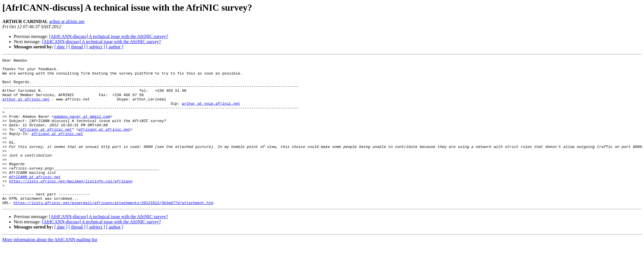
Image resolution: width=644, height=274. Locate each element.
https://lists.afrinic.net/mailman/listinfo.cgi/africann (71, 206)
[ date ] (61, 47)
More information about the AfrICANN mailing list (50, 269)
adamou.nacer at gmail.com (82, 128)
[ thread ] (77, 47)
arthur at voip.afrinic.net (211, 113)
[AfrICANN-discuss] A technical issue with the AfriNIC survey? (109, 36)
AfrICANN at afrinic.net (35, 201)
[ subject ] (96, 47)
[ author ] (115, 47)
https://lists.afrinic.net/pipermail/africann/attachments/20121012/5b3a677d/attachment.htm (113, 232)
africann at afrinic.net (46, 144)
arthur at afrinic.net (67, 21)
